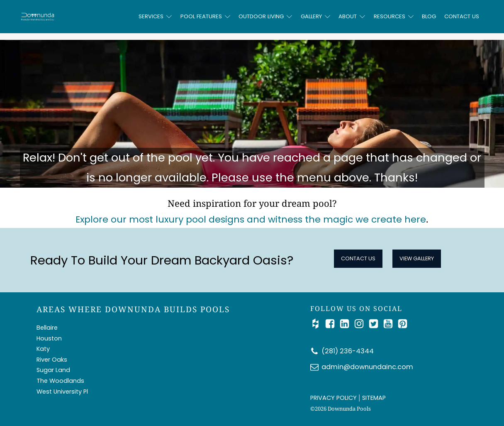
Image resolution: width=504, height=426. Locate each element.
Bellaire (47, 328)
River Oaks (52, 360)
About (352, 16)
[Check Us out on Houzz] (318, 324)
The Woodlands (60, 381)
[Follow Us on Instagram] (361, 324)
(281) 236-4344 (348, 351)
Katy (43, 349)
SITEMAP (374, 398)
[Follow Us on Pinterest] (403, 324)
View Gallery (417, 258)
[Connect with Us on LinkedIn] (347, 324)
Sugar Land (53, 370)
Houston (49, 338)
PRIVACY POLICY (334, 398)
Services (155, 16)
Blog (429, 16)
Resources (394, 16)
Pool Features (205, 16)
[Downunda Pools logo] (78, 16)
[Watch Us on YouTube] (390, 324)
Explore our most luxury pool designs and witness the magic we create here (251, 219)
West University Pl (62, 392)
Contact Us (462, 16)
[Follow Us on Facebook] (332, 324)
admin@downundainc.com (367, 367)
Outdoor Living (265, 16)
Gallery (315, 16)
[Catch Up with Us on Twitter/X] (376, 324)
